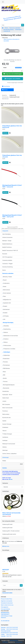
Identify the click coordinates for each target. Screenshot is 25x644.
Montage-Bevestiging (9, 30)
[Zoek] (11, 25)
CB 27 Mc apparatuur (7, 257)
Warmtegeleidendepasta (8, 385)
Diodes (4, 287)
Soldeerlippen (18, 30)
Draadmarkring (6, 329)
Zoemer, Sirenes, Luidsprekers (9, 454)
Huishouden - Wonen (7, 395)
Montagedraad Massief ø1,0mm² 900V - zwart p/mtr (12, 216)
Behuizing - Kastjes (7, 277)
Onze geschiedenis (5, 609)
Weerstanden (6, 388)
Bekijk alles (6, 546)
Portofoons (5, 411)
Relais (4, 372)
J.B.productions (19, 642)
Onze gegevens (5, 607)
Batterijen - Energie (7, 241)
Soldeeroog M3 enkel (7, 528)
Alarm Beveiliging (6, 234)
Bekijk (5, 133)
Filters (4, 296)
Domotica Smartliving (7, 267)
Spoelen (5, 378)
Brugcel (4, 280)
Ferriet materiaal (7, 293)
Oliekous (5, 342)
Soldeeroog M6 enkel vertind (9, 534)
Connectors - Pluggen (7, 264)
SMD (4, 375)
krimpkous (5, 339)
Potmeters (5, 362)
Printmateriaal (6, 365)
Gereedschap (6, 391)
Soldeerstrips (6, 355)
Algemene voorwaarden (7, 601)
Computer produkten (7, 260)
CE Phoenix (5, 642)
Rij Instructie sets (6, 418)
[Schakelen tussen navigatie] (3, 2)
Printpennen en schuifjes (9, 349)
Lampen (4, 401)
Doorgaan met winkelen (12, 79)
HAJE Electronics (14, 640)
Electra (4, 270)
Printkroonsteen (7, 345)
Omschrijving (6, 86)
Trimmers (5, 382)
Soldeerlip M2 (7, 31)
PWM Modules (6, 368)
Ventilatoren (5, 437)
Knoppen (5, 306)
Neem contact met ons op (7, 605)
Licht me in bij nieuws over (12, 542)
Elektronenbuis (6, 290)
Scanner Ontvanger (7, 424)
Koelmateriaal (6, 309)
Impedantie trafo (7, 303)
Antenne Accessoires (7, 237)
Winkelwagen (6, 457)
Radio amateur (6, 414)
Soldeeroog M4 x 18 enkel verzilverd (11, 531)
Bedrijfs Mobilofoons (7, 244)
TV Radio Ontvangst (7, 434)
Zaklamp (4, 447)
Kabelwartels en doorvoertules (10, 336)
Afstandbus (6, 326)
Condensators (6, 283)
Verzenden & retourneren (7, 603)
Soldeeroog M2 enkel (7, 524)
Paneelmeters (6, 359)
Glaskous (5, 332)
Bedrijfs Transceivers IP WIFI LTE (10, 251)
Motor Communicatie (7, 408)
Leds (4, 319)
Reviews (5, 90)
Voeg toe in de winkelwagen (12, 74)
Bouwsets (5, 254)
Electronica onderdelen (15, 28)
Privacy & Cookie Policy (7, 599)
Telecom (4, 431)
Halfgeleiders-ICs (7, 300)
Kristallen (5, 313)
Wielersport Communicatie (9, 444)
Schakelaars (5, 427)
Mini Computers (6, 404)
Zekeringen (5, 450)
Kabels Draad (6, 398)
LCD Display (5, 316)
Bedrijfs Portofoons (7, 247)
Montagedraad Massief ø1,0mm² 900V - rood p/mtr (12, 186)
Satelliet (4, 421)
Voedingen (5, 440)
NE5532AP (6, 570)
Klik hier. (11, 479)
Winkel (6, 28)
